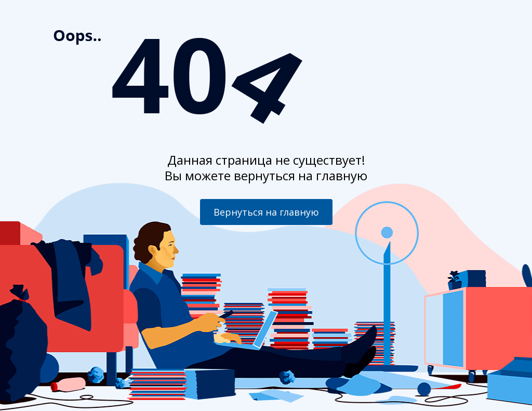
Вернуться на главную (266, 212)
